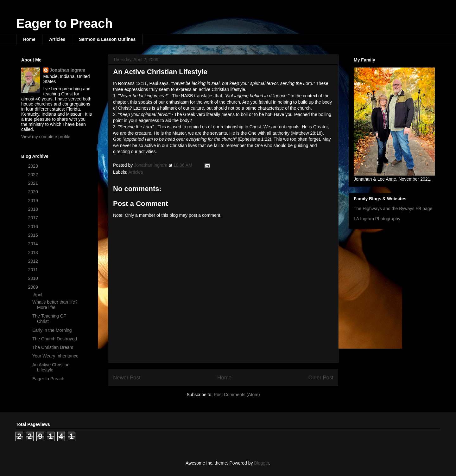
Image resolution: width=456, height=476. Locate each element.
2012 (34, 261)
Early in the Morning (52, 330)
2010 (34, 278)
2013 (34, 253)
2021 (34, 183)
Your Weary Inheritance (55, 356)
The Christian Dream (53, 347)
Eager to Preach (64, 23)
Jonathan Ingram (68, 70)
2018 (34, 209)
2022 (34, 175)
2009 (34, 287)
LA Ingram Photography (377, 219)
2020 (34, 192)
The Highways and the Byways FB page (393, 209)
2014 (34, 244)
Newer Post (127, 378)
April (38, 295)
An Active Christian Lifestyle (51, 367)
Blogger (261, 463)
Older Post (321, 378)
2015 (34, 235)
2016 (34, 227)
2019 (34, 201)
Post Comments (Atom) (237, 395)
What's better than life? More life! (55, 305)
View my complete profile (46, 137)
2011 (34, 270)
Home (29, 39)
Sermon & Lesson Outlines (107, 39)
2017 (34, 218)
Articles (57, 39)
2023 (34, 166)
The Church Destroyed (55, 339)
